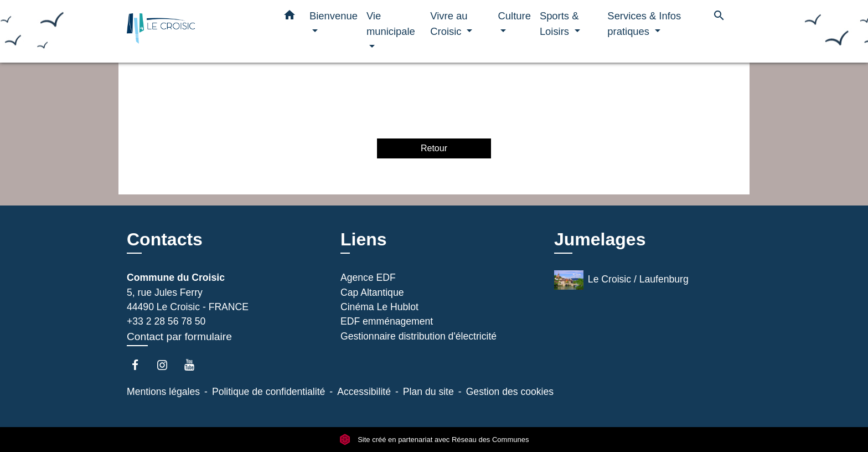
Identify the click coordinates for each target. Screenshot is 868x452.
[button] (290, 17)
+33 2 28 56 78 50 (166, 321)
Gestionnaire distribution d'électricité (418, 336)
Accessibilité (364, 392)
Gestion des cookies (510, 392)
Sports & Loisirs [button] (559, 24)
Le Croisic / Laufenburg (621, 280)
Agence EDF (368, 278)
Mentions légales (163, 392)
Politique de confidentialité (268, 392)
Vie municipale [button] (391, 24)
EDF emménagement (387, 321)
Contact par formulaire (179, 337)
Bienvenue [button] (334, 16)
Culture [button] (515, 16)
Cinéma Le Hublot (379, 307)
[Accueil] (196, 31)
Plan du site (428, 392)
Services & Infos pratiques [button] (644, 24)
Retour (434, 148)
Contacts (165, 239)
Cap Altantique (372, 292)
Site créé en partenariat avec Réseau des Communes (434, 440)
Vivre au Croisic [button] (449, 24)
